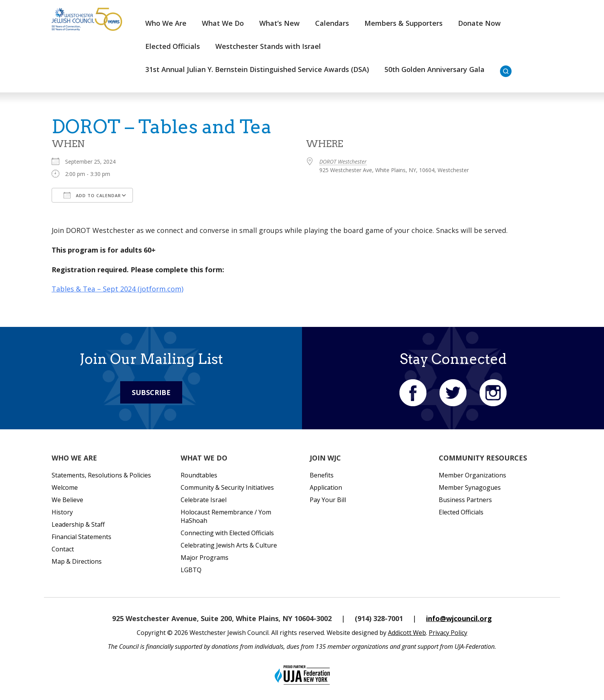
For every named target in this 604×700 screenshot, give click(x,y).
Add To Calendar (92, 195)
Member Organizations (472, 475)
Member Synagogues (470, 487)
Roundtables (199, 475)
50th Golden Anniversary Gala (435, 69)
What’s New (279, 23)
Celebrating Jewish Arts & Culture (229, 545)
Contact (63, 549)
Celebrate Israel (204, 500)
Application (326, 487)
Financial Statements (81, 537)
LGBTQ (191, 570)
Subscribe (151, 392)
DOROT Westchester (343, 162)
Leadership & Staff (78, 524)
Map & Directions (77, 561)
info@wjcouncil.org (459, 618)
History (62, 512)
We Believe (67, 500)
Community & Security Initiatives (227, 487)
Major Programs (205, 558)
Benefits (322, 475)
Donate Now (479, 23)
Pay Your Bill (328, 500)
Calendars (332, 23)
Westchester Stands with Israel (268, 46)
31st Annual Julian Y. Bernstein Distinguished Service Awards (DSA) (257, 69)
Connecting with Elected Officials (227, 533)
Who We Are (166, 23)
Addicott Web (407, 633)
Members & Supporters (404, 23)
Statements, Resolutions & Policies (101, 475)
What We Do (223, 23)
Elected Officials (173, 46)
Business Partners (465, 500)
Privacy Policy (448, 633)
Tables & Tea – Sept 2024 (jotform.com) (117, 289)
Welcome (65, 487)
